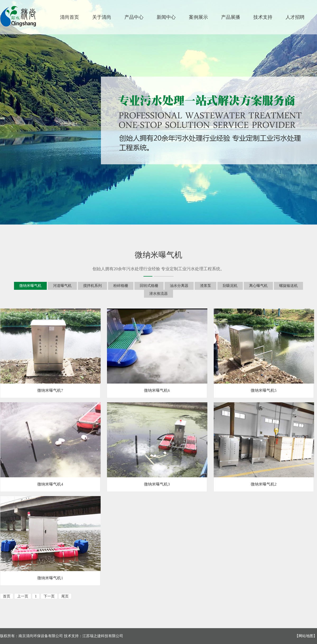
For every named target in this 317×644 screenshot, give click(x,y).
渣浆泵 (206, 286)
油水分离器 (179, 286)
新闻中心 (166, 17)
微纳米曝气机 (30, 286)
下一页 (49, 596)
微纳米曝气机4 (50, 484)
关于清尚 (102, 17)
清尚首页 (69, 17)
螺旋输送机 (288, 286)
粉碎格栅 (121, 286)
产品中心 (134, 17)
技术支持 (263, 17)
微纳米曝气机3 (157, 484)
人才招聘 (295, 17)
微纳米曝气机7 (50, 390)
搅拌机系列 (92, 286)
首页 (7, 596)
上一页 (23, 596)
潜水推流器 (158, 294)
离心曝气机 (258, 286)
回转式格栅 (149, 286)
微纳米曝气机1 (50, 578)
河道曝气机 (62, 286)
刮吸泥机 (230, 286)
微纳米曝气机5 (264, 390)
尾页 (65, 596)
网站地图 (306, 636)
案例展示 (198, 17)
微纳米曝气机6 (157, 390)
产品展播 (231, 17)
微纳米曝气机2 (264, 484)
